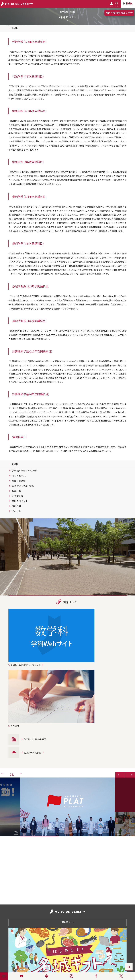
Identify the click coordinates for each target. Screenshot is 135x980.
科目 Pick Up (19, 481)
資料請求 (67, 922)
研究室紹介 (18, 496)
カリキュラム (19, 476)
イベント (16, 511)
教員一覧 (16, 491)
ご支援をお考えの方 (119, 13)
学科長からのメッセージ (24, 471)
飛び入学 (16, 506)
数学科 (15, 28)
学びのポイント (20, 501)
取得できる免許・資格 (23, 486)
